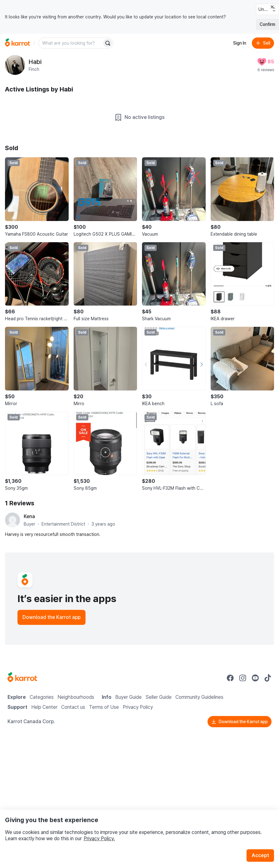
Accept (260, 855)
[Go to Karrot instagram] (243, 678)
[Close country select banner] (272, 7)
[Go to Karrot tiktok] (268, 678)
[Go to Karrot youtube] (255, 678)
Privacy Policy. (99, 839)
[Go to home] (17, 43)
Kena (29, 516)
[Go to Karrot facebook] (230, 678)
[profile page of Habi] (15, 65)
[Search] (108, 43)
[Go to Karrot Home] (22, 678)
